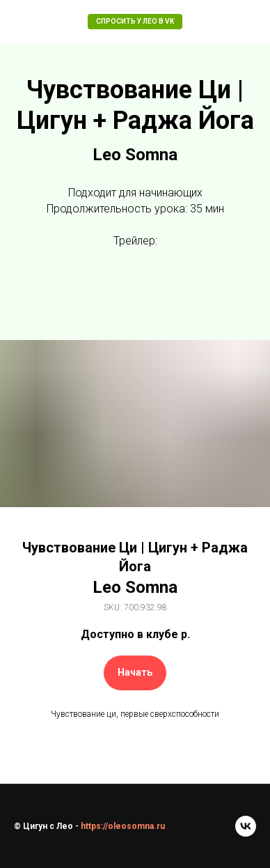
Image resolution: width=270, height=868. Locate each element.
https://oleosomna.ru (122, 826)
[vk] (246, 826)
